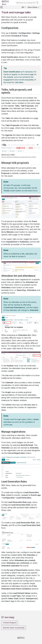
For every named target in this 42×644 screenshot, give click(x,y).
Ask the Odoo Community (14, 628)
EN (23, 7)
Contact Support (10, 623)
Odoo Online (33, 7)
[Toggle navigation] (2, 7)
